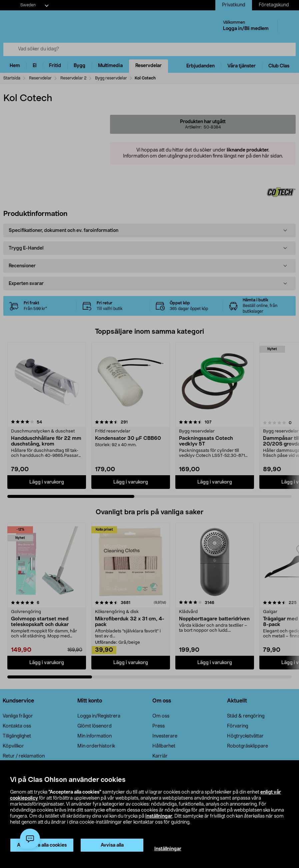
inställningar (159, 816)
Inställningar (168, 849)
